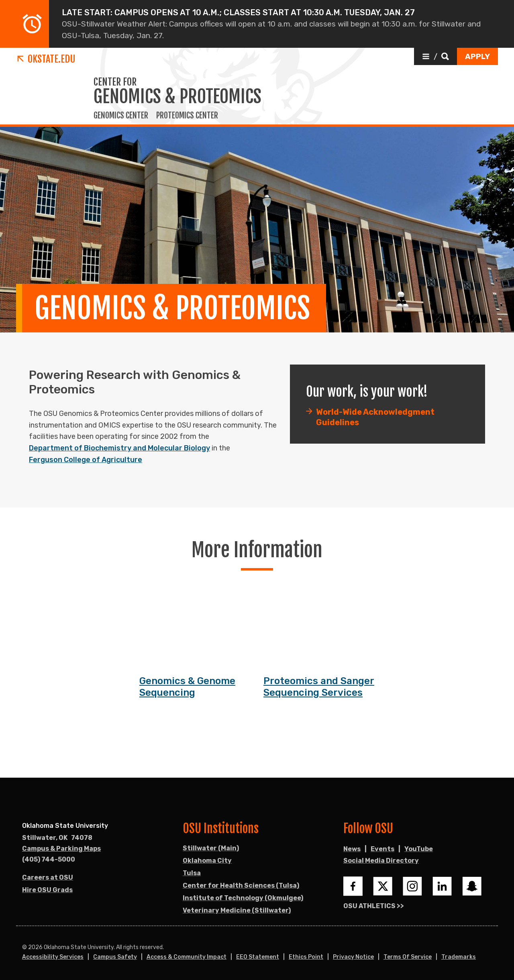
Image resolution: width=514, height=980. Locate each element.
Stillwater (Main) (211, 848)
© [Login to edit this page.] (24, 947)
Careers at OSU (48, 877)
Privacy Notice (353, 957)
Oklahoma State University (65, 826)
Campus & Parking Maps (61, 849)
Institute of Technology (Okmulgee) (243, 898)
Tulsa (192, 873)
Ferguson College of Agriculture (86, 460)
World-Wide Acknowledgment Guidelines (375, 418)
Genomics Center (121, 116)
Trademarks (459, 957)
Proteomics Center (187, 116)
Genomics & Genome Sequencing (187, 688)
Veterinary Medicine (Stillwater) (237, 910)
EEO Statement (258, 957)
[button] (435, 56)
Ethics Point (306, 957)
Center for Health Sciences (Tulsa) (241, 885)
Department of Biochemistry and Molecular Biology (119, 448)
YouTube (419, 849)
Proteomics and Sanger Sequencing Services (319, 688)
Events (382, 849)
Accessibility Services (53, 957)
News (352, 849)
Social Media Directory (381, 861)
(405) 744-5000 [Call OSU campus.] (49, 859)
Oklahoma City (207, 861)
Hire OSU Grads (47, 890)
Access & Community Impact (187, 957)
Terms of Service (408, 957)
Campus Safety (115, 957)
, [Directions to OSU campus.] (57, 838)
